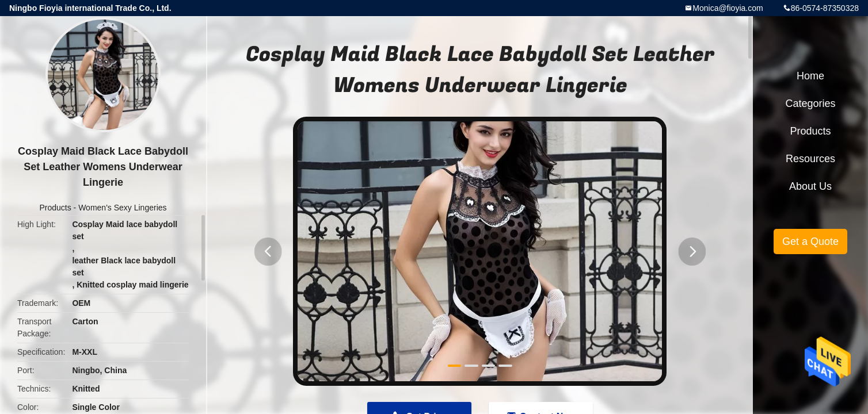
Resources (810, 159)
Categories (810, 103)
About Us (810, 186)
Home (810, 76)
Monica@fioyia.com (728, 8)
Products (55, 208)
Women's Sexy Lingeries (122, 208)
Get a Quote (810, 241)
